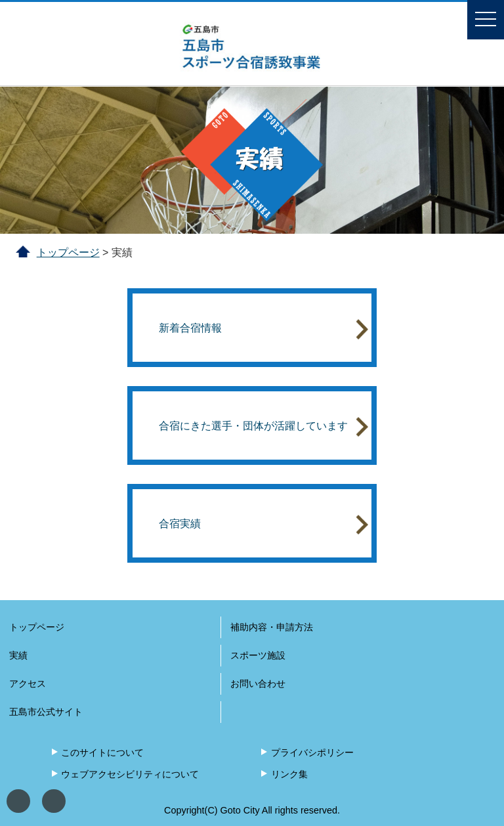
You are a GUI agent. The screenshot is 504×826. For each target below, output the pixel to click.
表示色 (18, 801)
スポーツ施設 (258, 655)
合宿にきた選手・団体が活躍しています (263, 427)
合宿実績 (263, 524)
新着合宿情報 (263, 329)
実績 (18, 655)
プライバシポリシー (312, 752)
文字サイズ (54, 801)
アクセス (28, 684)
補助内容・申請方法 (272, 627)
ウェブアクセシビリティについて (130, 774)
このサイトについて (102, 752)
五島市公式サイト (46, 712)
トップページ (68, 252)
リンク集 (289, 774)
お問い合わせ (258, 684)
